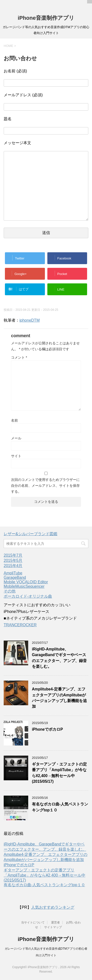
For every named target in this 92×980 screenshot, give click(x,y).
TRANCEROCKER (20, 625)
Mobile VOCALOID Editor (26, 582)
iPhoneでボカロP (47, 729)
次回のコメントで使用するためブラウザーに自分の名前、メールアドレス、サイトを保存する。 (45, 486)
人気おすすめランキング (53, 907)
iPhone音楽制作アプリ (46, 18)
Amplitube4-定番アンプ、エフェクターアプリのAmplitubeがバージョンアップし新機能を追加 (59, 698)
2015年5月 (13, 560)
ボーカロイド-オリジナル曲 (28, 596)
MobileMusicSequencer (24, 586)
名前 (14, 420)
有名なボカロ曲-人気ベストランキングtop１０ (44, 885)
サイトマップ (53, 927)
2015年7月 (13, 555)
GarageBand (15, 578)
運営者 (55, 922)
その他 (10, 591)
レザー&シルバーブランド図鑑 (31, 534)
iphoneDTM (30, 320)
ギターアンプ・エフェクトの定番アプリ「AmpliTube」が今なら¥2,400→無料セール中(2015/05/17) (45, 875)
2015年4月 (13, 566)
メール (16, 438)
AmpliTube (13, 573)
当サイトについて (33, 922)
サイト (16, 456)
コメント (19, 357)
